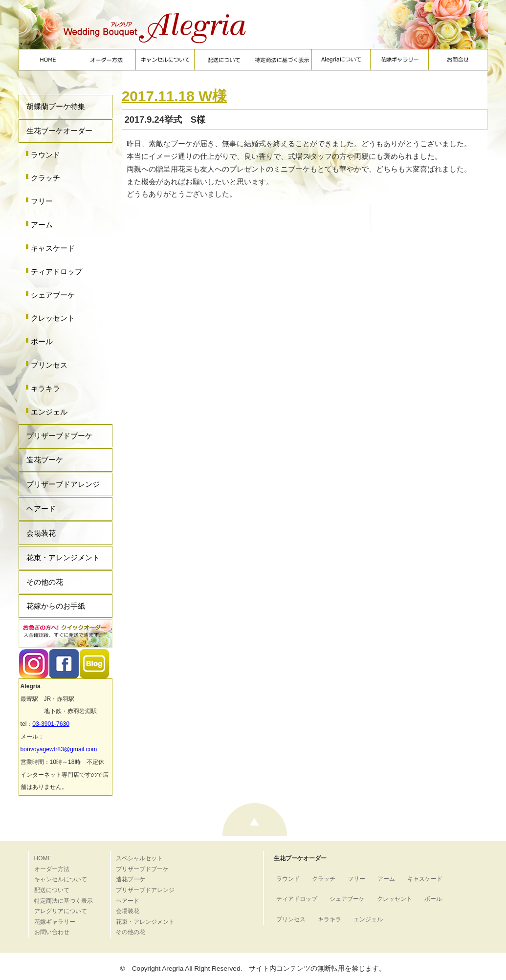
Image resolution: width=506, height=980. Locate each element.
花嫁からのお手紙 (56, 606)
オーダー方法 (52, 869)
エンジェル (49, 412)
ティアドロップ (56, 272)
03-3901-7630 (51, 724)
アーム (42, 225)
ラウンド (45, 155)
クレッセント (53, 318)
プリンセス (49, 365)
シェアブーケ (53, 295)
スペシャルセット (139, 858)
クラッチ (45, 178)
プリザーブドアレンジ (63, 484)
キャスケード (53, 248)
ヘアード (41, 509)
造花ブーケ (45, 460)
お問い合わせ (52, 932)
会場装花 (41, 533)
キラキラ (45, 388)
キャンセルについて (61, 879)
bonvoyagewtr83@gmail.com (59, 749)
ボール (42, 341)
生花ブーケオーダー (59, 131)
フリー (42, 201)
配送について (52, 890)
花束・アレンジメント (63, 557)
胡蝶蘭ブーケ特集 (56, 106)
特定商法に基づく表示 (64, 901)
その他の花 (45, 582)
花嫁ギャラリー (55, 922)
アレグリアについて (61, 911)
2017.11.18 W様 (174, 96)
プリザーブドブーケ (59, 436)
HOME (43, 858)
